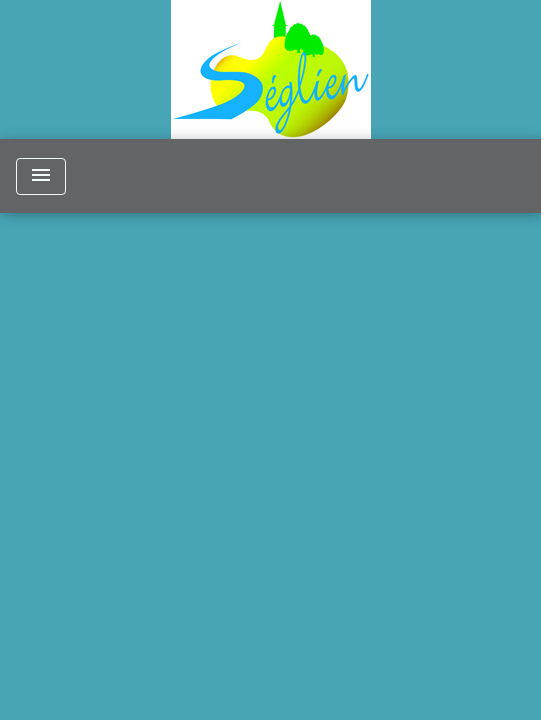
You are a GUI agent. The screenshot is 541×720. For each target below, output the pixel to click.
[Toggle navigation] (41, 176)
